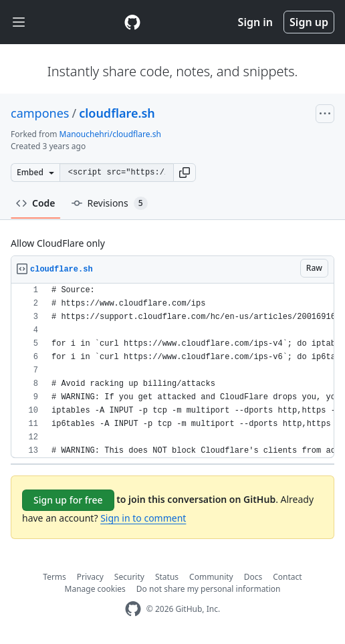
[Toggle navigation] (19, 22)
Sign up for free (68, 500)
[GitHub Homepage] (133, 609)
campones (40, 113)
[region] (172, 371)
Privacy (90, 577)
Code (36, 203)
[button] (185, 173)
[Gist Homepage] (132, 22)
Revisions (110, 203)
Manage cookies (95, 589)
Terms (54, 577)
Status (167, 577)
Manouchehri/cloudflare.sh (110, 134)
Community (211, 577)
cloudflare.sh (117, 113)
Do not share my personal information (209, 589)
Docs (253, 577)
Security (129, 577)
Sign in (255, 22)
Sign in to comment (143, 518)
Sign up (309, 22)
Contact (287, 577)
